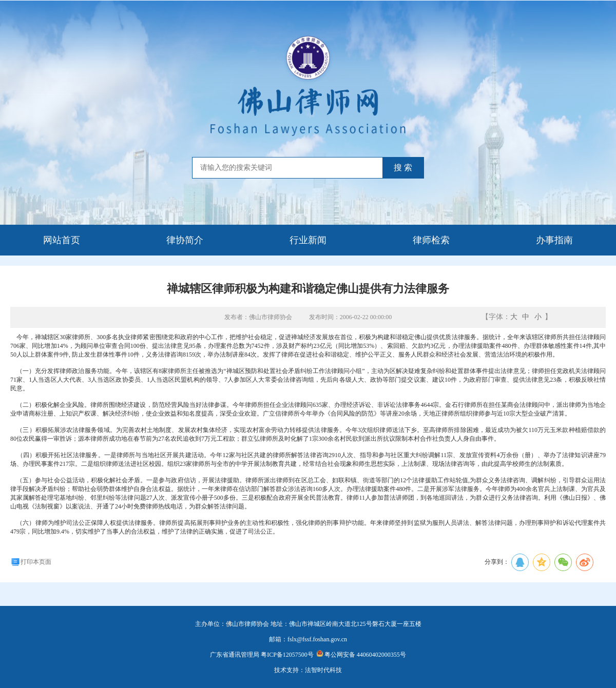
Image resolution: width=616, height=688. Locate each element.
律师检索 (431, 240)
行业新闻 (308, 240)
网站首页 (62, 240)
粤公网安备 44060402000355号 (361, 655)
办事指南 (554, 240)
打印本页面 (31, 562)
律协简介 (185, 240)
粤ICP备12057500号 (287, 655)
